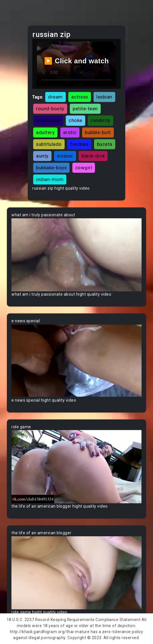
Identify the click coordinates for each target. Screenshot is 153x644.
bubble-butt (98, 132)
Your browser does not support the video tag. (76, 255)
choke (75, 120)
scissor (65, 156)
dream (55, 97)
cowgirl (84, 168)
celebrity (101, 120)
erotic (70, 132)
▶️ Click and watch (76, 61)
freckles (79, 144)
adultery (45, 132)
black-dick (93, 156)
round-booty (50, 109)
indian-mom (50, 179)
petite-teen (85, 109)
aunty (42, 156)
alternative (48, 120)
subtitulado (49, 144)
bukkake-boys (51, 168)
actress (80, 97)
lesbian (104, 97)
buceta (105, 144)
